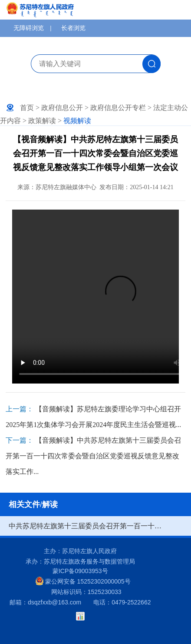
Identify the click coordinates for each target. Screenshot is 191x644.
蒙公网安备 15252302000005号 (83, 581)
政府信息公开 (62, 108)
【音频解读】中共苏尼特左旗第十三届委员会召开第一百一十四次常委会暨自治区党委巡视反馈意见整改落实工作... (93, 456)
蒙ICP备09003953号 (80, 571)
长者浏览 (73, 28)
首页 (27, 108)
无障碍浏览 (29, 28)
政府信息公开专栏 (118, 108)
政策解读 (42, 121)
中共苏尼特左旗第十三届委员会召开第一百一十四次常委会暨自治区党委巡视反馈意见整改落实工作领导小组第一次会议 (87, 526)
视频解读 (77, 121)
